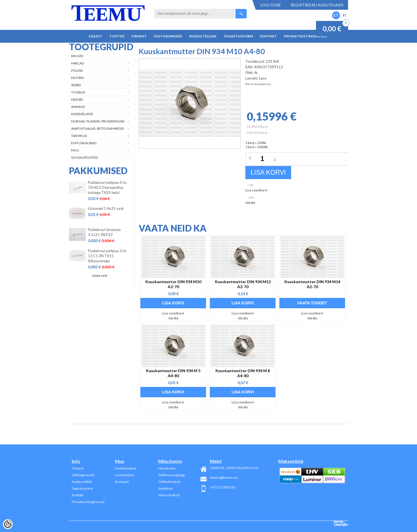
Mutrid (77, 78)
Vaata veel (100, 275)
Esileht (96, 36)
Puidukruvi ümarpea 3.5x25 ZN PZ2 (104, 232)
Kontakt (268, 36)
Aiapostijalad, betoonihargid (98, 128)
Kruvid (77, 56)
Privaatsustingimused (305, 36)
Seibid (76, 85)
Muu (75, 150)
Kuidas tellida (203, 36)
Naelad (78, 63)
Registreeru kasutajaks (317, 5)
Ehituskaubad (84, 143)
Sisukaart (122, 482)
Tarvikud (79, 136)
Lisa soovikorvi (256, 190)
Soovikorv (166, 488)
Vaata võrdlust (169, 495)
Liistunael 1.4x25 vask (106, 208)
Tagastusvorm (238, 36)
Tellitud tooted (169, 482)
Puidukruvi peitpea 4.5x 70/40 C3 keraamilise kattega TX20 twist (107, 187)
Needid (77, 99)
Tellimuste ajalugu (172, 475)
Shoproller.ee (341, 524)
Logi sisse (271, 5)
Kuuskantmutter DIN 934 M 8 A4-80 (243, 373)
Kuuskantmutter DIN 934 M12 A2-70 (243, 284)
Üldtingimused (168, 36)
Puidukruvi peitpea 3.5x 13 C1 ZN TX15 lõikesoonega (107, 256)
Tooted (117, 36)
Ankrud (78, 107)
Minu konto (167, 468)
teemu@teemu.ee (224, 477)
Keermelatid (82, 114)
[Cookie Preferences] (8, 524)
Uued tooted (124, 475)
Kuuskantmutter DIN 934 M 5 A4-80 (173, 373)
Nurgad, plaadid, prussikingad (98, 121)
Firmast (139, 36)
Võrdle (250, 203)
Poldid (77, 70)
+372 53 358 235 (223, 487)
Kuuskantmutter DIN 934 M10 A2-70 (173, 284)
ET (336, 15)
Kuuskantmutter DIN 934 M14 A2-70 (312, 284)
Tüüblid (78, 92)
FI (344, 15)
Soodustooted (85, 157)
